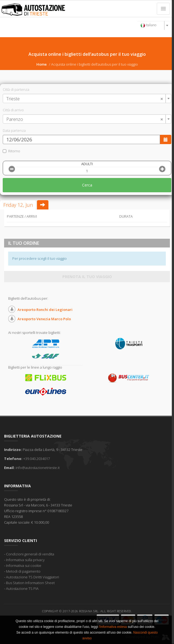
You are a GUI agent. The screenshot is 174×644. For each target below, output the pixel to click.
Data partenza (14, 130)
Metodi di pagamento (23, 571)
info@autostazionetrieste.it (38, 468)
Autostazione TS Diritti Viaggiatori (33, 577)
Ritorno (11, 151)
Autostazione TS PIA (22, 588)
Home (42, 64)
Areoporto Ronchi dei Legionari (45, 310)
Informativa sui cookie (24, 566)
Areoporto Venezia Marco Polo (44, 319)
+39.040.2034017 (37, 459)
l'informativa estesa (113, 627)
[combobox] (153, 25)
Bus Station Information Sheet (30, 583)
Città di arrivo (13, 110)
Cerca (87, 185)
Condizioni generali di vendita (30, 554)
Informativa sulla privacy (25, 560)
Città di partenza (16, 89)
